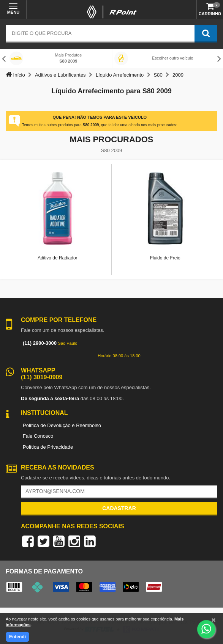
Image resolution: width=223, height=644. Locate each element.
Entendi (17, 637)
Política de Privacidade (48, 447)
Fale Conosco (38, 436)
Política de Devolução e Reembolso (62, 425)
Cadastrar (119, 508)
